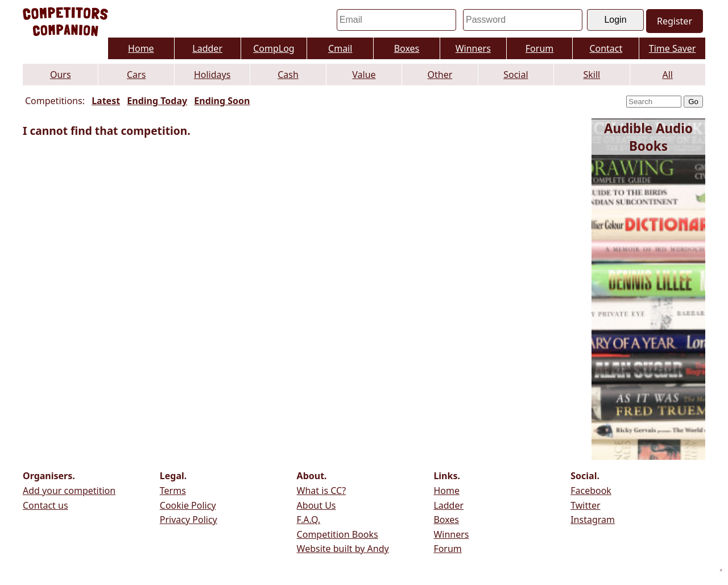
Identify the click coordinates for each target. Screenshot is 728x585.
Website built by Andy (343, 549)
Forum (539, 48)
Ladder (207, 48)
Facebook (591, 491)
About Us (317, 505)
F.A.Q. (309, 520)
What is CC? (321, 491)
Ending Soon (222, 101)
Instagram (593, 520)
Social (516, 75)
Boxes (407, 48)
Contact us (45, 505)
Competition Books (338, 534)
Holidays (212, 75)
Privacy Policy (189, 520)
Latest (106, 101)
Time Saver (673, 48)
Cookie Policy (188, 505)
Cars (136, 75)
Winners (473, 48)
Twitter (585, 505)
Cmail (340, 48)
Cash (288, 75)
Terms (173, 491)
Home (141, 48)
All (668, 75)
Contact (606, 48)
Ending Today (157, 101)
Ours (61, 75)
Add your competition (69, 491)
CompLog (274, 48)
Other (440, 75)
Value (364, 75)
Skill (591, 75)
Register (675, 21)
